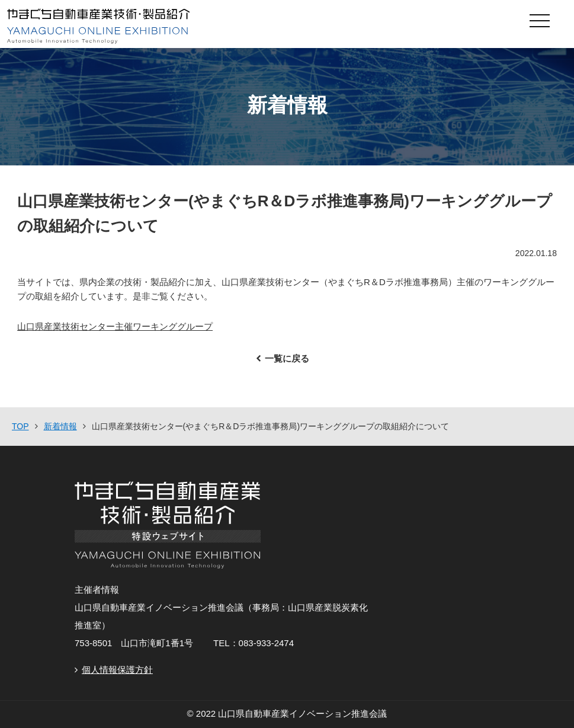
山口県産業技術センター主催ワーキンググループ (115, 326)
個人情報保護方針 (117, 670)
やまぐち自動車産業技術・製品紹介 (231, 26)
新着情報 (60, 426)
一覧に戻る (287, 358)
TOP (20, 426)
